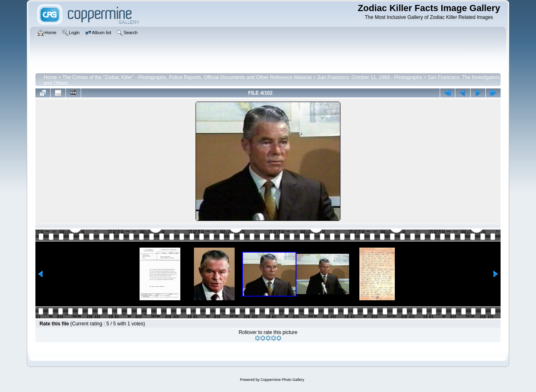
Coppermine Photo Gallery (282, 380)
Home (50, 77)
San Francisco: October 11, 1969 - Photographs (370, 77)
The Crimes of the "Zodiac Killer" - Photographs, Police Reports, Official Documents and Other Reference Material (187, 77)
